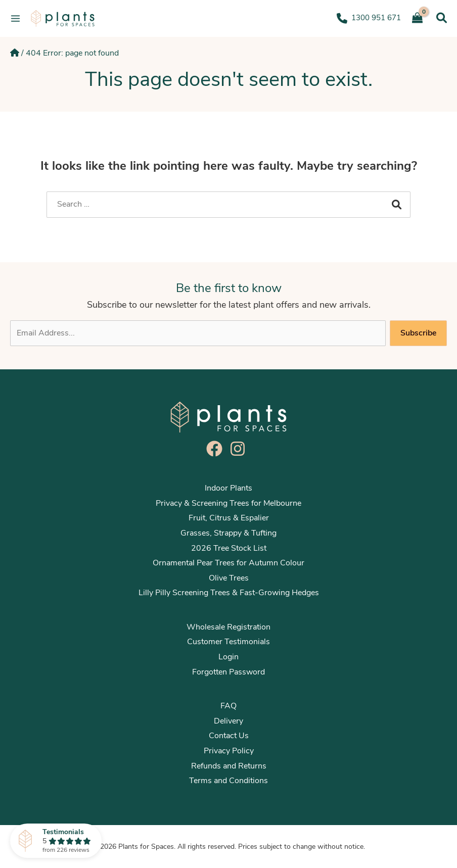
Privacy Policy (229, 751)
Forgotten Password (229, 672)
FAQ (229, 706)
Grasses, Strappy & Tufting (229, 533)
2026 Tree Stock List (229, 548)
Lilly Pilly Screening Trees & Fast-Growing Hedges (229, 593)
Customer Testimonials (229, 642)
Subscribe (418, 333)
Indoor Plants (229, 488)
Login (229, 657)
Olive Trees (229, 578)
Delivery (229, 721)
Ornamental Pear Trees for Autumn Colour (229, 563)
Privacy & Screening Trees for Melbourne (229, 503)
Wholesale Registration (229, 627)
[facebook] (217, 449)
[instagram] (240, 449)
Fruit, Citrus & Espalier (229, 518)
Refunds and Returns (229, 766)
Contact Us (229, 736)
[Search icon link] (442, 18)
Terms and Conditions (229, 781)
